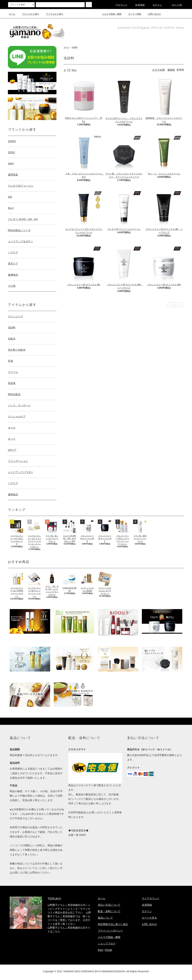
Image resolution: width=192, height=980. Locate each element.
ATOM (108, 950)
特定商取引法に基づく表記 (113, 924)
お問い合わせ (152, 14)
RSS (100, 950)
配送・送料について (109, 911)
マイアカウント (151, 898)
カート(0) (175, 5)
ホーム (12, 14)
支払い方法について (109, 905)
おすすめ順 (159, 70)
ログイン (155, 5)
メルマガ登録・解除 (110, 14)
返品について (105, 918)
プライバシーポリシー (110, 931)
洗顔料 (75, 47)
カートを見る (149, 918)
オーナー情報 (132, 14)
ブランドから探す (28, 14)
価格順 (171, 70)
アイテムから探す (52, 14)
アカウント (119, 5)
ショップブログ (107, 944)
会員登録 (138, 5)
